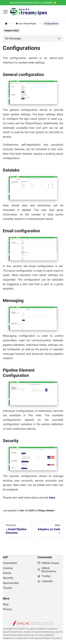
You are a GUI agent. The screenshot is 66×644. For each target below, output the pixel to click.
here (52, 498)
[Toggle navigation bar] (5, 12)
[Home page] (6, 23)
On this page (13, 38)
